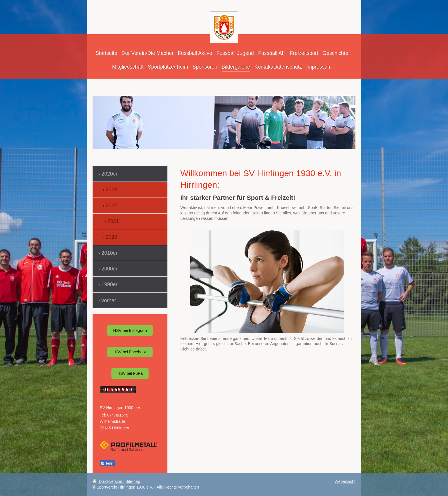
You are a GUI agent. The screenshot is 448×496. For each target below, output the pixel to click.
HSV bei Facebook (130, 352)
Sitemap (133, 481)
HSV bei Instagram (130, 330)
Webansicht (345, 481)
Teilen (108, 463)
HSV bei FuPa (130, 373)
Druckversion (108, 481)
